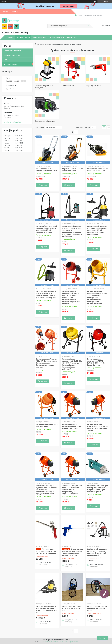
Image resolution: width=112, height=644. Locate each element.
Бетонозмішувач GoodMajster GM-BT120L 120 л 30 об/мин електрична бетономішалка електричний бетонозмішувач (97, 297)
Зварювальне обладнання (45, 121)
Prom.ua (67, 640)
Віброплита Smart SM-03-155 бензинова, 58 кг (98, 170)
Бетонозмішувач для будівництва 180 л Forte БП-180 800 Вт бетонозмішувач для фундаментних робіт (46, 490)
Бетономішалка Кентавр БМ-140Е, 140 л (47, 425)
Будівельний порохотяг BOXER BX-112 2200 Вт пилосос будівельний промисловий (97, 552)
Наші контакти (73, 37)
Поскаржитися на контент (49, 642)
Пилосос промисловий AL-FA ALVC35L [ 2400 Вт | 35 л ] (72, 608)
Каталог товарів (23, 37)
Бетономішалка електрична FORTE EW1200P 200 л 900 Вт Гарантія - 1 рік (96, 362)
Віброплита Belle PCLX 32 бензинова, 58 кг (72, 170)
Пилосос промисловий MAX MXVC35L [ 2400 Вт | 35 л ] (97, 608)
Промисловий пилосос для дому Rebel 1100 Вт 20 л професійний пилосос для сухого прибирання (97, 230)
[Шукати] (88, 26)
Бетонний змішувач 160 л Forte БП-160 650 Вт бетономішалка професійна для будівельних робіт (72, 490)
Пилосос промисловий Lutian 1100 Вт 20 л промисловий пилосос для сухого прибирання (46, 295)
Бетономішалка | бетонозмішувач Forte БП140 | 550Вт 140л (71, 426)
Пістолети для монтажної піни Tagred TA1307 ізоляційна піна (46, 551)
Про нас (7, 60)
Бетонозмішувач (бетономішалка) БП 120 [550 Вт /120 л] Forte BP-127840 (98, 427)
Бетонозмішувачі (67, 86)
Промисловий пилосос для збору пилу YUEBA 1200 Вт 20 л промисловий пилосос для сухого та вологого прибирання (72, 231)
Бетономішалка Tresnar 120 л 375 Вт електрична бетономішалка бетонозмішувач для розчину (47, 363)
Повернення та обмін (12, 51)
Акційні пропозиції (57, 37)
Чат (103, 638)
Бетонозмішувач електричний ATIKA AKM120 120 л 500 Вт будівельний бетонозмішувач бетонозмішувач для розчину (71, 297)
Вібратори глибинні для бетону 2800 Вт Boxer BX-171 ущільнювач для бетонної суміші (98, 489)
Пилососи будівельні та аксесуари (44, 87)
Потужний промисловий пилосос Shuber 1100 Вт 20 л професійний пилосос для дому (47, 229)
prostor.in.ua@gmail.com (13, 122)
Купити (44, 185)
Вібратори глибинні (94, 86)
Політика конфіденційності (69, 642)
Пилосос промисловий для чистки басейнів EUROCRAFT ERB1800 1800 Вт (46, 609)
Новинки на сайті (40, 37)
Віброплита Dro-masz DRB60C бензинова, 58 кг (47, 170)
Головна (10, 37)
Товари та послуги (11, 64)
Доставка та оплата (12, 55)
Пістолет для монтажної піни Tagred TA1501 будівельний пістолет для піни (72, 552)
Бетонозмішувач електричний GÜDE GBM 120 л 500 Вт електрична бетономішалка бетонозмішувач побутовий (72, 364)
